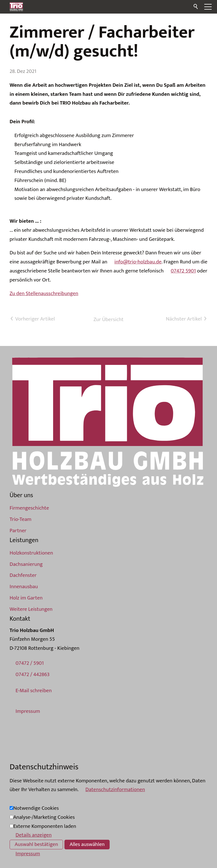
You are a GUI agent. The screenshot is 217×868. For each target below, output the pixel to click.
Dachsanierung (26, 564)
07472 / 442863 (32, 675)
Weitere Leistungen (31, 609)
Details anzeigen (34, 835)
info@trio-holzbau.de (138, 262)
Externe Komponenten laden (45, 826)
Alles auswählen (87, 844)
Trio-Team (20, 519)
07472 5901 (183, 271)
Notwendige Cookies (36, 808)
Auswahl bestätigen (36, 844)
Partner (18, 531)
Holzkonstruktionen (31, 553)
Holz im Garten (26, 598)
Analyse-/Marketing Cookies (44, 817)
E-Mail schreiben (34, 691)
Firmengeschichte (29, 508)
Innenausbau (24, 587)
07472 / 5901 (30, 663)
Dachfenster (23, 575)
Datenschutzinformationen (115, 790)
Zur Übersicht (108, 320)
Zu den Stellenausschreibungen (44, 294)
